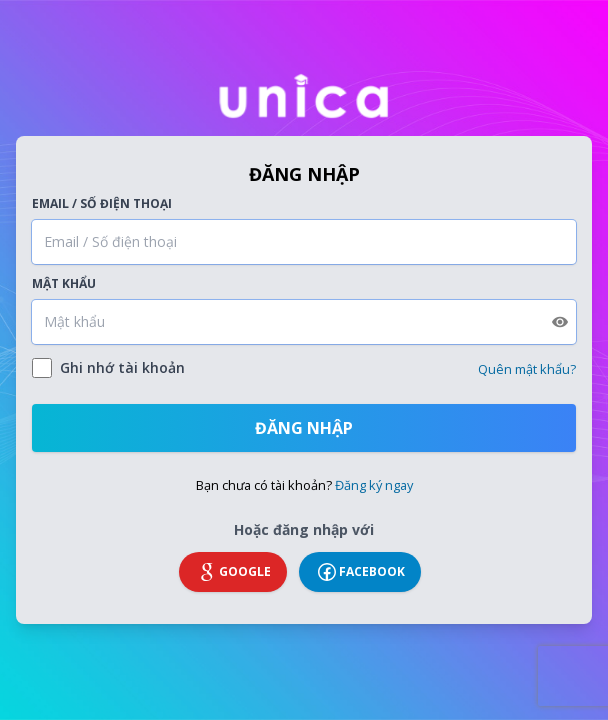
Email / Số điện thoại (102, 204)
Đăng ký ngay (374, 485)
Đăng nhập (304, 428)
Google (233, 572)
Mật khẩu (64, 284)
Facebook (360, 572)
